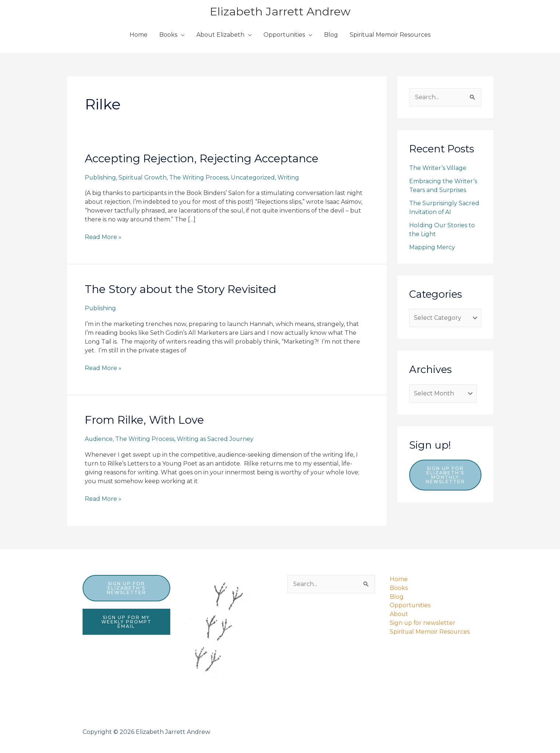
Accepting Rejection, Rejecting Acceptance (203, 158)
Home (139, 35)
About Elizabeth (220, 35)
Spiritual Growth (143, 178)
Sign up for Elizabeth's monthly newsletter (445, 475)
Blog (331, 35)
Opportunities (284, 35)
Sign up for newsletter (423, 623)
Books (168, 35)
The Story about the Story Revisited (181, 289)
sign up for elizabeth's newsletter (126, 588)
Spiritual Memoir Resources (390, 35)
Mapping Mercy (432, 247)
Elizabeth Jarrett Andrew (280, 11)
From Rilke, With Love (144, 420)
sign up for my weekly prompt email (126, 622)
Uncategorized (254, 178)
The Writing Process (200, 178)
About (399, 614)
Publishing (101, 178)
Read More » (103, 237)
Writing (289, 178)
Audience (99, 439)
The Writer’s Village (438, 168)
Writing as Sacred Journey (216, 439)
